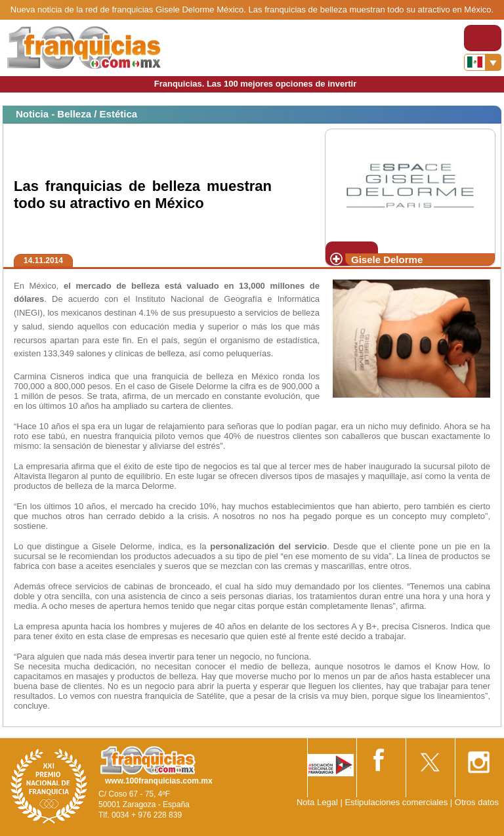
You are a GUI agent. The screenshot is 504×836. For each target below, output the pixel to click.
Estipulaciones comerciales (397, 802)
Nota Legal (317, 802)
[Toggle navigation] (483, 38)
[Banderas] (483, 62)
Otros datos (477, 802)
